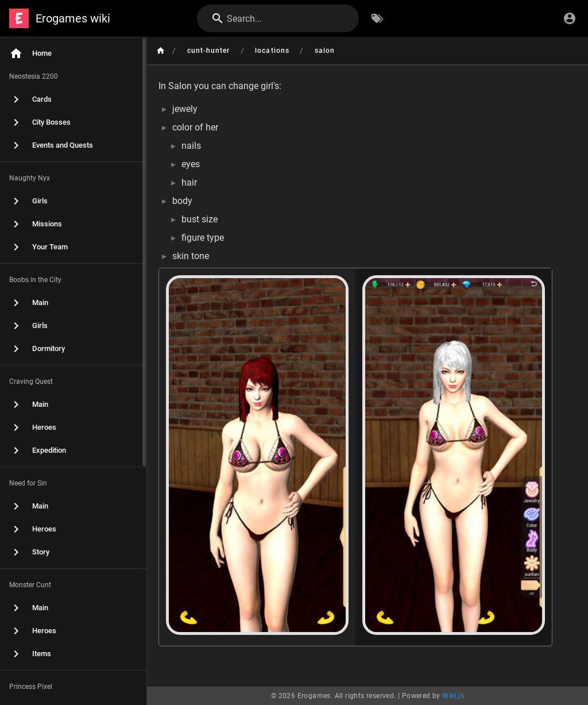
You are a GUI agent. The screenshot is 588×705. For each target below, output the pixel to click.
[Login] (570, 18)
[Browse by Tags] (377, 18)
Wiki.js (453, 696)
